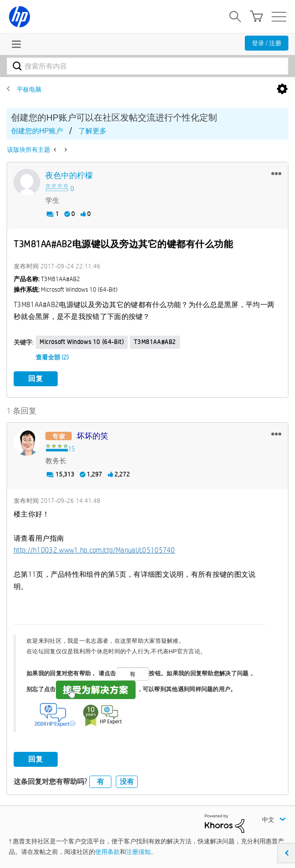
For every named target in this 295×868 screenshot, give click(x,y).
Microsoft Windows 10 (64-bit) (82, 342)
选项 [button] (282, 89)
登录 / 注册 (267, 43)
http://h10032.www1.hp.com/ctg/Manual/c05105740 (94, 550)
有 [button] (100, 782)
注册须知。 (141, 852)
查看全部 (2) (52, 357)
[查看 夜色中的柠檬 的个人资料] (69, 176)
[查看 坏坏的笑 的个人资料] (92, 436)
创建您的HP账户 (37, 131)
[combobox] (147, 66)
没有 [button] (127, 782)
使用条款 (107, 852)
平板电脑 (29, 89)
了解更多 (92, 131)
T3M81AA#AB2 (155, 342)
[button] (276, 173)
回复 (36, 379)
